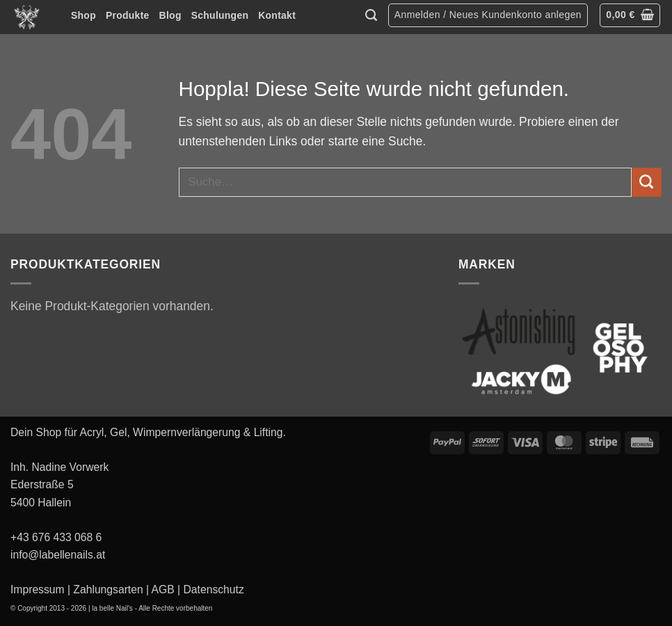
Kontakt (277, 15)
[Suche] (371, 15)
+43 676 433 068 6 (56, 537)
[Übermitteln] (647, 183)
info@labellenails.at (58, 555)
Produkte (128, 15)
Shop (83, 15)
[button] (488, 16)
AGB (163, 589)
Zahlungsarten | (111, 589)
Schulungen (220, 15)
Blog (170, 15)
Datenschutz (214, 589)
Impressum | (40, 589)
